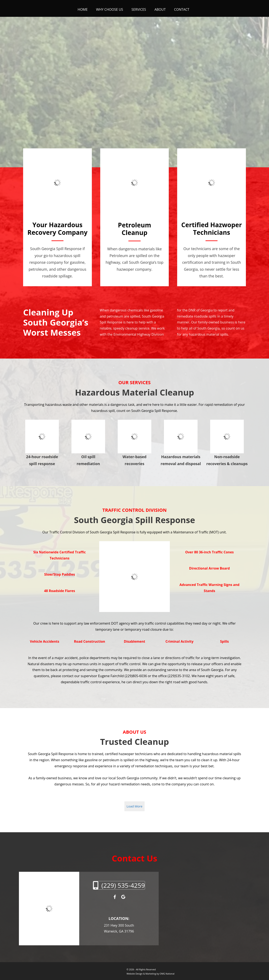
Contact (182, 9)
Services (139, 9)
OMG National (167, 974)
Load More (134, 806)
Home (83, 9)
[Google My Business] (123, 897)
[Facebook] (115, 897)
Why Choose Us (110, 9)
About (160, 9)
